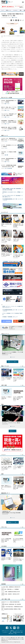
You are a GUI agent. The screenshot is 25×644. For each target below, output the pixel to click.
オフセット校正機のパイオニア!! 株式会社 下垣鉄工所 (13, 314)
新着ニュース (8, 10)
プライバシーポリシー (19, 631)
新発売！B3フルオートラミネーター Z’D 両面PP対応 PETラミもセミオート (13, 307)
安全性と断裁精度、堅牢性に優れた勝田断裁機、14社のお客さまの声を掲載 (13, 189)
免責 (10, 632)
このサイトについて (5, 631)
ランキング (15, 10)
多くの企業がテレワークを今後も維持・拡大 (16, 328)
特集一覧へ (12, 431)
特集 (21, 10)
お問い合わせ (11, 634)
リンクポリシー (5, 632)
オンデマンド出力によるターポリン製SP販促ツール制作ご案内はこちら (13, 196)
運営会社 (12, 631)
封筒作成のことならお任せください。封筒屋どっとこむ (13, 193)
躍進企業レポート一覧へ (12, 522)
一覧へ (22, 366)
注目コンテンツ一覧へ (12, 362)
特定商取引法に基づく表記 (18, 632)
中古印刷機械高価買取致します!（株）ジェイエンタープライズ (13, 200)
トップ (2, 10)
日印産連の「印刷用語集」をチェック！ (10, 317)
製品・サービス (15, 17)
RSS (16, 634)
